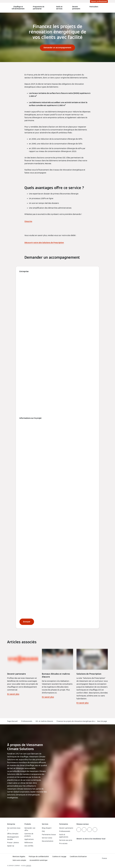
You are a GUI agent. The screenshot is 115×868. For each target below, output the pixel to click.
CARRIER (28, 866)
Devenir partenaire (76, 8)
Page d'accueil (12, 721)
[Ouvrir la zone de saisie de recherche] (107, 8)
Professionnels (27, 721)
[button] (102, 721)
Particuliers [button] (94, 7)
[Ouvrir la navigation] (1, 8)
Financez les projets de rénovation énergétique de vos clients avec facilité (84, 721)
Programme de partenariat (39, 8)
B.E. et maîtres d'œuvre (44, 721)
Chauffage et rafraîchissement (18, 8)
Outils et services (59, 8)
